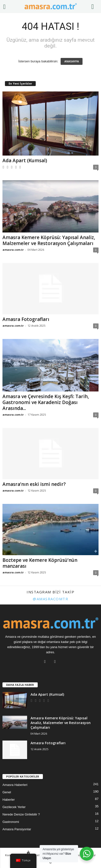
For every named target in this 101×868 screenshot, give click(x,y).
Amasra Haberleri (15, 785)
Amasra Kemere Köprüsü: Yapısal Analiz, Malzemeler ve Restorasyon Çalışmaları (49, 240)
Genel (7, 792)
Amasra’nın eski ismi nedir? (34, 484)
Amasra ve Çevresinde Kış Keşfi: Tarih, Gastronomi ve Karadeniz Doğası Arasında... (46, 402)
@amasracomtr (50, 599)
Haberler (9, 800)
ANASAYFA (72, 61)
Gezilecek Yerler (14, 807)
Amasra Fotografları (26, 319)
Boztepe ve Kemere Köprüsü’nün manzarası (40, 563)
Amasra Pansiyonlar (17, 829)
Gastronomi (11, 822)
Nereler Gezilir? (39, 855)
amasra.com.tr (13, 250)
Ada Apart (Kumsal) (25, 160)
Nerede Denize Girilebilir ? (21, 814)
